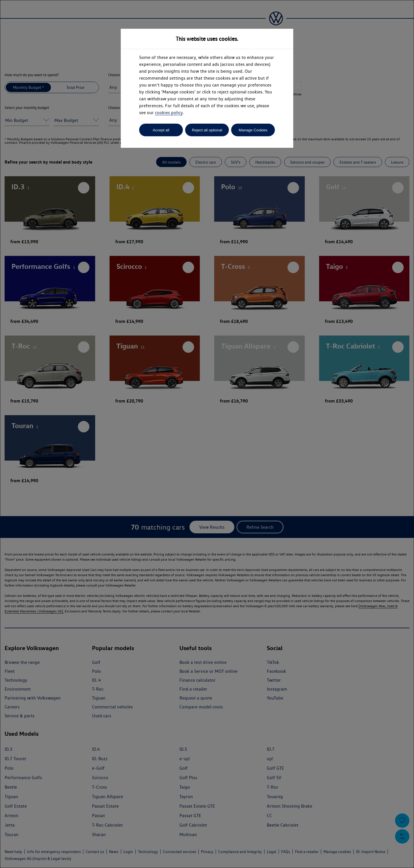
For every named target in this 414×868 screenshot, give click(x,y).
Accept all (161, 130)
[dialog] (207, 434)
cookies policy (169, 113)
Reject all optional (207, 130)
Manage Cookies (253, 130)
